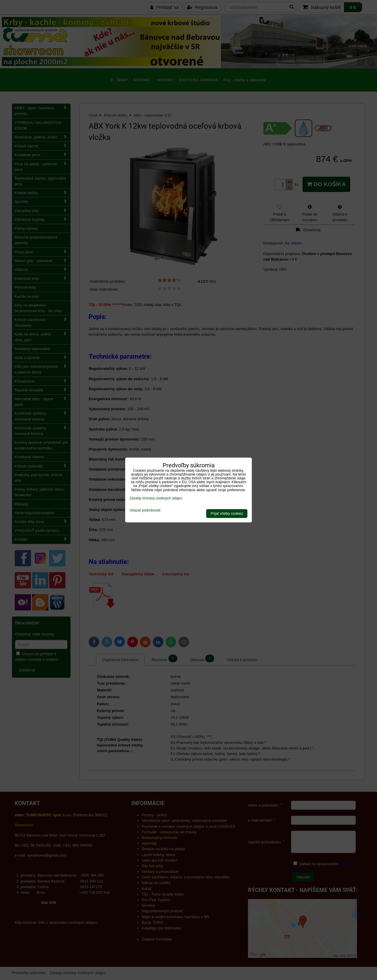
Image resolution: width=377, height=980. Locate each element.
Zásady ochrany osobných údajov (156, 498)
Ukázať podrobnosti (145, 510)
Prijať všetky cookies (227, 514)
